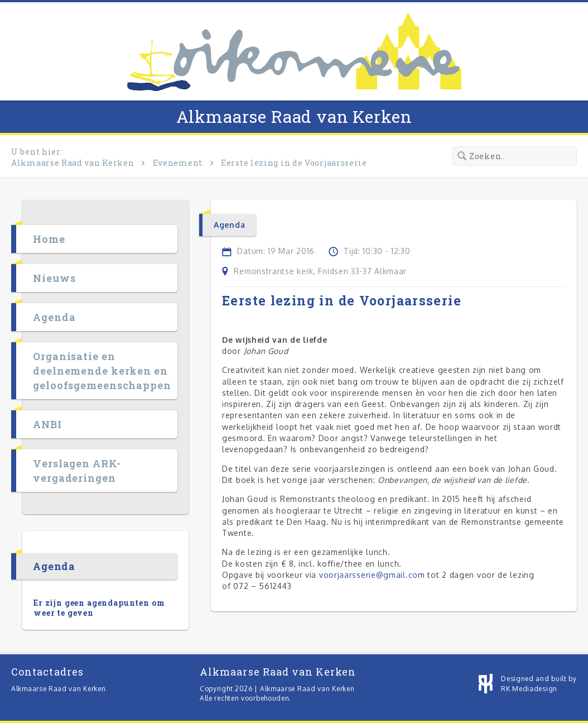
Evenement (178, 163)
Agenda (54, 317)
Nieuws (54, 278)
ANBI (47, 424)
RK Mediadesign (529, 689)
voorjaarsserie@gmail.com (372, 575)
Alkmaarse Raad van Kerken (294, 116)
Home (49, 239)
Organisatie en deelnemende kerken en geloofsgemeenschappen (102, 371)
